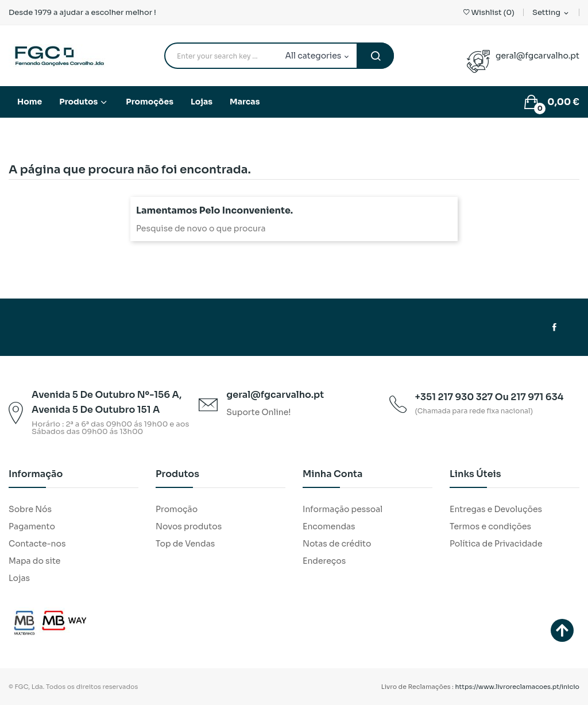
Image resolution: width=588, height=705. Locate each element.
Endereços (324, 561)
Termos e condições (490, 526)
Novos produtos (189, 526)
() (489, 12)
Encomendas (329, 526)
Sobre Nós (30, 509)
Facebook (554, 327)
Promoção (177, 509)
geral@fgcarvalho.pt (537, 56)
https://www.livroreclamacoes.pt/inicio (518, 687)
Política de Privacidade (496, 544)
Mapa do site (34, 561)
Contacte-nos (37, 544)
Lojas (19, 578)
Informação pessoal (343, 509)
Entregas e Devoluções (496, 509)
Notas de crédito (337, 544)
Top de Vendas (185, 544)
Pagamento (32, 526)
